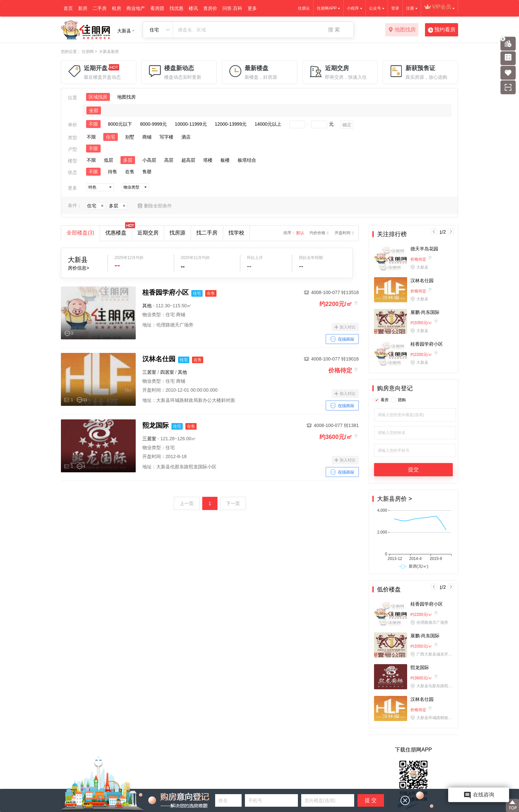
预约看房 (442, 30)
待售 (113, 172)
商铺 (147, 137)
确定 (347, 125)
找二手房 (207, 233)
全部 (94, 110)
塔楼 (208, 160)
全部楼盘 (80, 233)
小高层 (149, 160)
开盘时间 (343, 233)
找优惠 (176, 8)
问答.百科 (232, 8)
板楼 (225, 160)
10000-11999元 (191, 124)
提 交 (371, 800)
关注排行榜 (392, 234)
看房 (385, 400)
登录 (395, 8)
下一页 (233, 503)
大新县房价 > (395, 499)
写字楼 (166, 137)
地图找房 (402, 30)
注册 (410, 8)
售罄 (147, 172)
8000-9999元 (153, 124)
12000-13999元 (231, 124)
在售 (130, 172)
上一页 (187, 503)
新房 (83, 8)
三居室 (149, 372)
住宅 (111, 137)
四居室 (167, 372)
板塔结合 (247, 160)
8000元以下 (120, 124)
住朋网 (88, 52)
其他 (147, 306)
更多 (252, 8)
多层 (128, 160)
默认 (300, 233)
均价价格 (317, 233)
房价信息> (78, 268)
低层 (109, 160)
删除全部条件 (158, 206)
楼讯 (193, 8)
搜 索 (334, 30)
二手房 (100, 8)
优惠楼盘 (118, 231)
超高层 (188, 160)
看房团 (157, 8)
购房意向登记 (395, 388)
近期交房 (148, 233)
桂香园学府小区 (427, 344)
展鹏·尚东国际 (425, 312)
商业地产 (136, 8)
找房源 (177, 233)
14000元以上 (268, 124)
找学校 (236, 233)
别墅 (130, 137)
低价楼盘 (389, 589)
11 (85, 400)
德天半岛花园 (424, 249)
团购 (402, 400)
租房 (117, 8)
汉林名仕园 (422, 280)
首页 (68, 8)
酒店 (186, 137)
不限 (93, 124)
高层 (169, 160)
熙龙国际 (420, 667)
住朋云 (304, 8)
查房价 (210, 8)
